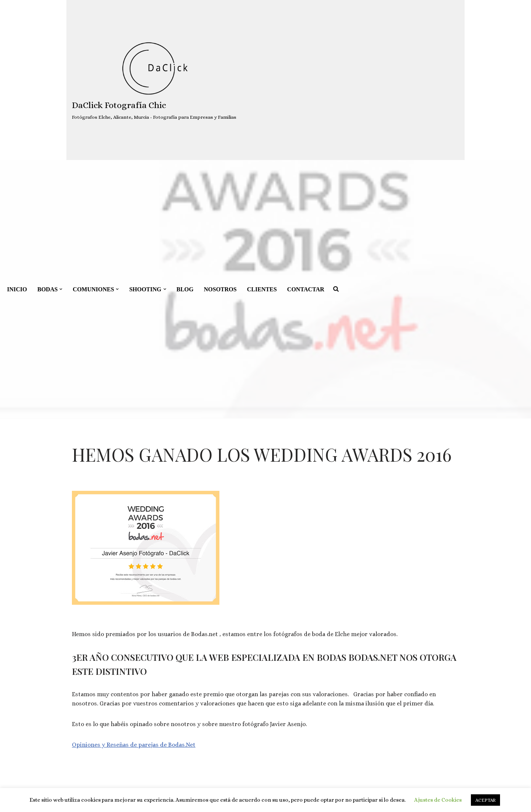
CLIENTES (262, 289)
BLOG (185, 289)
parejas (148, 745)
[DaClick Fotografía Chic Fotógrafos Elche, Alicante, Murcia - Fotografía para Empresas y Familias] (154, 80)
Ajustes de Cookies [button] (438, 800)
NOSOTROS (220, 289)
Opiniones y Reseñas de (105, 745)
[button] (61, 289)
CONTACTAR (306, 289)
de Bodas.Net (177, 745)
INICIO (17, 289)
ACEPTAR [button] (485, 800)
